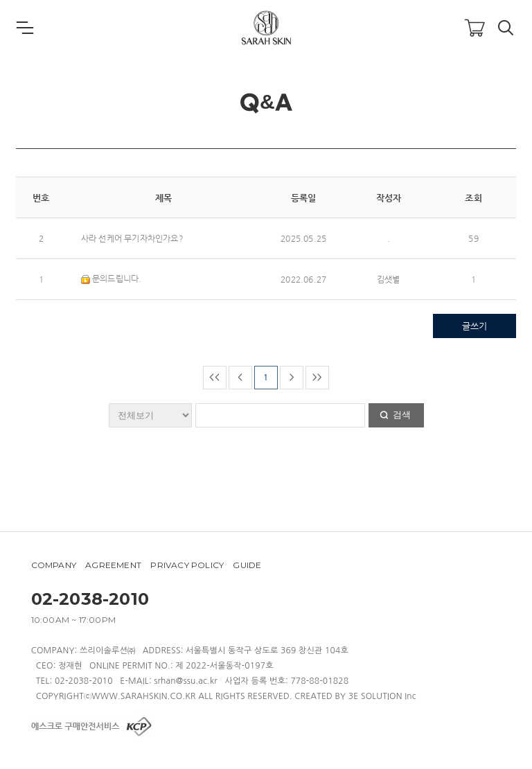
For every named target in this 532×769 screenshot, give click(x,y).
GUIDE (247, 565)
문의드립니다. (112, 279)
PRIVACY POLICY (187, 565)
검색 (402, 415)
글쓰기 (475, 326)
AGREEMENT (113, 565)
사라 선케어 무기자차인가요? (132, 238)
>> (317, 377)
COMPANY (54, 565)
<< (214, 377)
